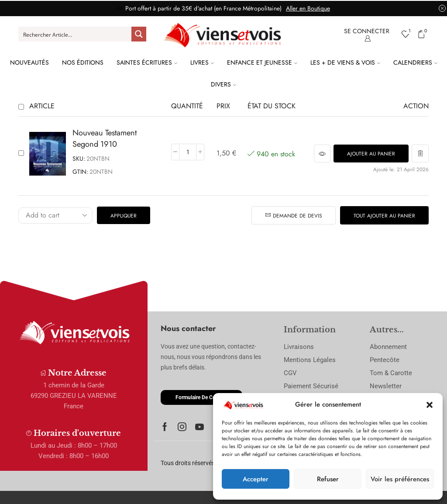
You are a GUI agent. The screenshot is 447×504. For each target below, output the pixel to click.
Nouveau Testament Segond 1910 (105, 138)
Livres (202, 62)
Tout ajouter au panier (384, 216)
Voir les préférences (400, 479)
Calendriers (415, 62)
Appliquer (124, 216)
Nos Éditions (83, 62)
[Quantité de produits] (188, 152)
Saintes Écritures (147, 62)
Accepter (256, 479)
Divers (223, 84)
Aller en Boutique (308, 8)
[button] (430, 405)
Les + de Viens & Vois (345, 62)
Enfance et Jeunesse (262, 62)
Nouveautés (29, 62)
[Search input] (75, 34)
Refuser (328, 479)
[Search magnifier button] (139, 34)
